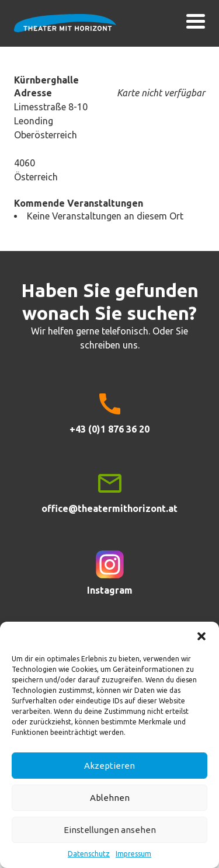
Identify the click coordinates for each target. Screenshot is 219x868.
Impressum (133, 854)
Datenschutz (89, 854)
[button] (201, 636)
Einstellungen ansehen (110, 830)
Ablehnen (110, 798)
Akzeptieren (109, 766)
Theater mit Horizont (65, 30)
